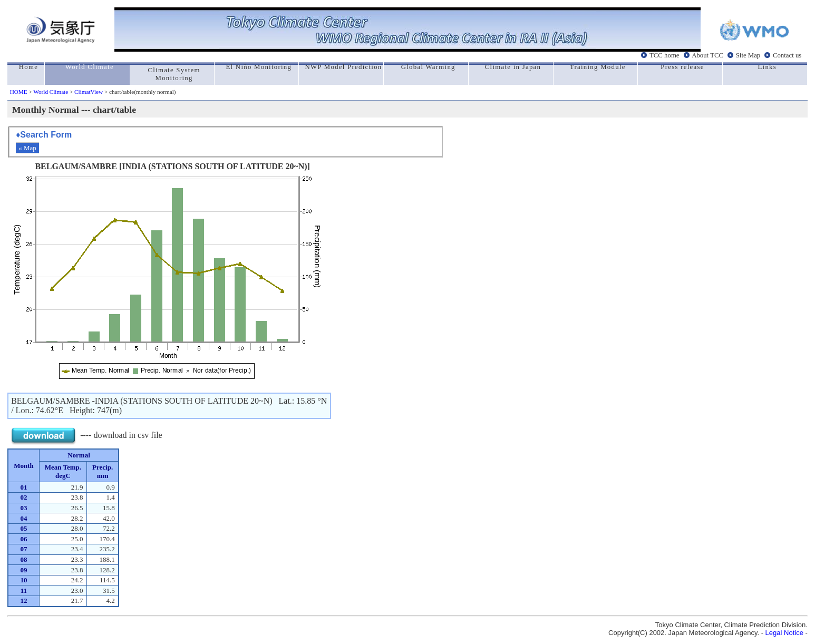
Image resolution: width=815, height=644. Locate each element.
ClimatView (89, 92)
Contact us (787, 55)
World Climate (51, 92)
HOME (19, 92)
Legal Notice (784, 633)
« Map (27, 148)
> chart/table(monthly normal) (139, 92)
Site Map (748, 55)
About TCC (707, 55)
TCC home (664, 55)
